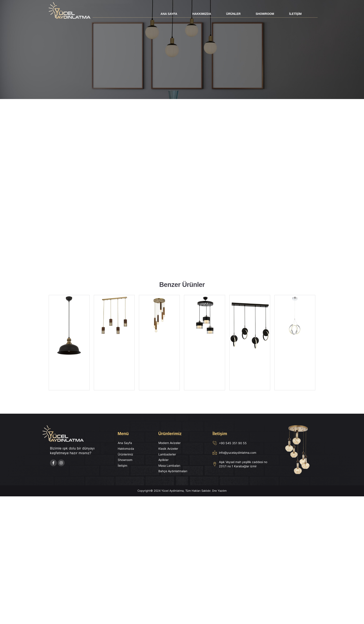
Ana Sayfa (169, 14)
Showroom (265, 14)
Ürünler (233, 14)
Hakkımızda (202, 14)
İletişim (295, 14)
